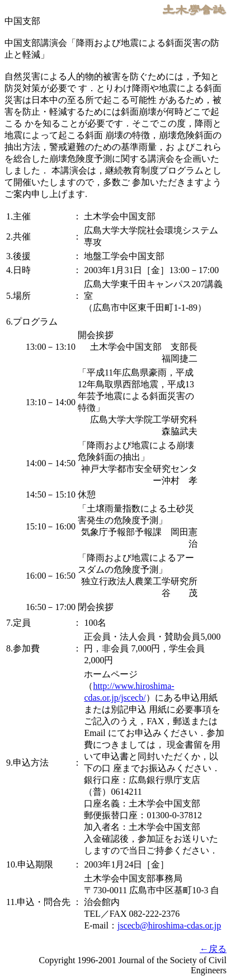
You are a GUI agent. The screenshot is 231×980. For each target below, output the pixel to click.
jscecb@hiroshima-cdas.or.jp (169, 925)
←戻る (213, 949)
